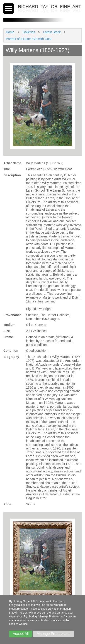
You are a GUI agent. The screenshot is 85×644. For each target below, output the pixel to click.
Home (10, 32)
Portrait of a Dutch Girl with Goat (29, 39)
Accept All (21, 634)
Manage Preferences (54, 634)
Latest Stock (52, 32)
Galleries (29, 32)
